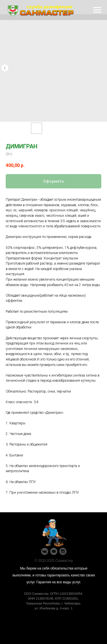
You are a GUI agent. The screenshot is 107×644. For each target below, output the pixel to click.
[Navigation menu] (97, 10)
